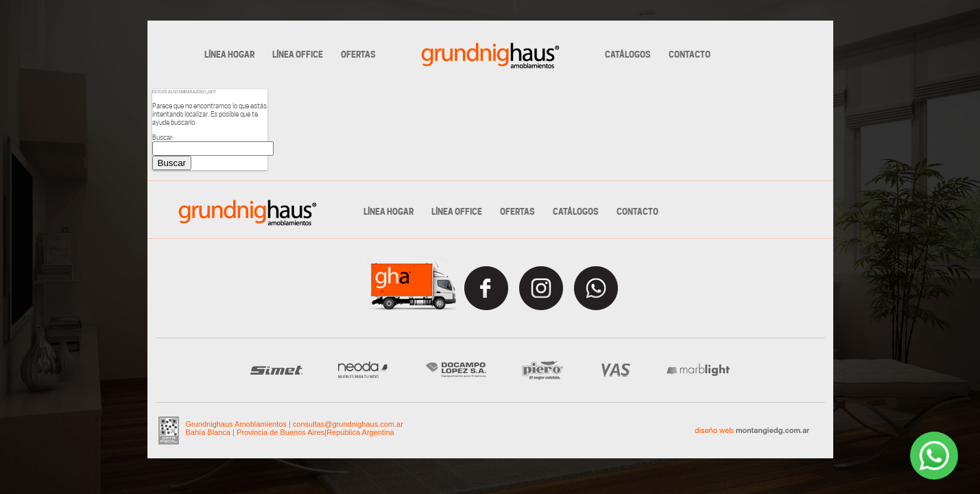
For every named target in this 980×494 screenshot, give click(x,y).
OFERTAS (358, 55)
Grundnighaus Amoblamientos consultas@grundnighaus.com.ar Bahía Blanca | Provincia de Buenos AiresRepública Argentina (295, 428)
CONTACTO (690, 55)
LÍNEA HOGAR (229, 55)
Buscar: (163, 137)
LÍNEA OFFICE (298, 55)
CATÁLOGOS (628, 55)
